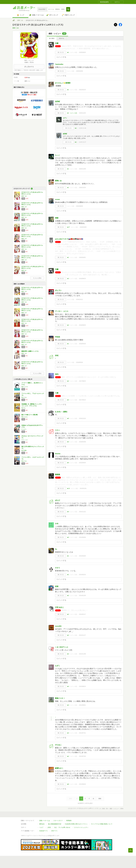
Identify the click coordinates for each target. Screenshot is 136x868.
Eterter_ (58, 454)
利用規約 (69, 821)
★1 (68, 52)
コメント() (73, 52)
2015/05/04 (82, 463)
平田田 (58, 337)
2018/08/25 (82, 325)
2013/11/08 (82, 654)
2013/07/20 (82, 756)
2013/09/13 (82, 686)
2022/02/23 (82, 90)
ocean (57, 199)
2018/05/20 (82, 344)
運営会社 (42, 824)
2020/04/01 (82, 257)
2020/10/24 (82, 188)
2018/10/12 (79, 299)
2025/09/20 (82, 52)
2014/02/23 (82, 575)
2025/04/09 (79, 71)
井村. (57, 355)
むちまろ (24, 429)
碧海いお (58, 181)
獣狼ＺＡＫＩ (60, 698)
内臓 (57, 43)
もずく (58, 666)
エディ (65, 118)
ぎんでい (58, 290)
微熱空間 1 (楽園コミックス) (30, 351)
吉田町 (58, 101)
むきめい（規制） (62, 412)
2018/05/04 (79, 362)
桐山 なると (25, 417)
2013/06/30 (82, 784)
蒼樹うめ (24, 270)
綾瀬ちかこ (59, 768)
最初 (71, 799)
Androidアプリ (44, 831)
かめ (57, 523)
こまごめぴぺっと (62, 647)
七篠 (57, 393)
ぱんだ (58, 500)
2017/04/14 (82, 400)
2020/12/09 (82, 169)
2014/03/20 (82, 556)
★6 (68, 784)
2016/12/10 (82, 418)
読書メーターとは (45, 821)
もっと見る (37, 278)
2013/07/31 (82, 733)
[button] (68, 9)
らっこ (58, 155)
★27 (68, 227)
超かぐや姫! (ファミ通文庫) (30, 415)
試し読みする (29, 67)
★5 (68, 418)
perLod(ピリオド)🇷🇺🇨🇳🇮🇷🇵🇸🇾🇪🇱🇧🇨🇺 (69, 239)
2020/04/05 (83, 227)
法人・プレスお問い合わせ (62, 827)
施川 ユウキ (25, 387)
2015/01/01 (83, 488)
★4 (68, 463)
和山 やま (24, 397)
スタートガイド (58, 821)
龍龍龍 (58, 474)
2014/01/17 (82, 614)
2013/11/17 (82, 635)
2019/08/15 (82, 279)
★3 (68, 279)
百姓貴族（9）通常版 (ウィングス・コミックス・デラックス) (32, 405)
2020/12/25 (82, 113)
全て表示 (52, 38)
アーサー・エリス (62, 311)
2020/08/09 (79, 206)
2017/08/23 (82, 381)
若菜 (57, 586)
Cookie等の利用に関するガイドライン (76, 824)
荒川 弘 (23, 408)
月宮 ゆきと (59, 607)
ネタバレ (62, 38)
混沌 (57, 374)
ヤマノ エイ (25, 440)
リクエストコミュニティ (81, 827)
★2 (68, 113)
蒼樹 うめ (20, 20)
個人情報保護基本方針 (55, 824)
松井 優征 (24, 450)
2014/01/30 (82, 596)
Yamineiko (59, 64)
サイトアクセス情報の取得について (102, 824)
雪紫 (57, 218)
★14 (68, 488)
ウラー (58, 430)
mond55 (58, 626)
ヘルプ (41, 827)
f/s (56, 549)
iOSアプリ (54, 831)
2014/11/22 (82, 512)
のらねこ (58, 745)
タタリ (58, 568)
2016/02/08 (82, 442)
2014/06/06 (82, 537)
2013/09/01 (82, 705)
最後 (100, 799)
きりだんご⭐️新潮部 (63, 83)
